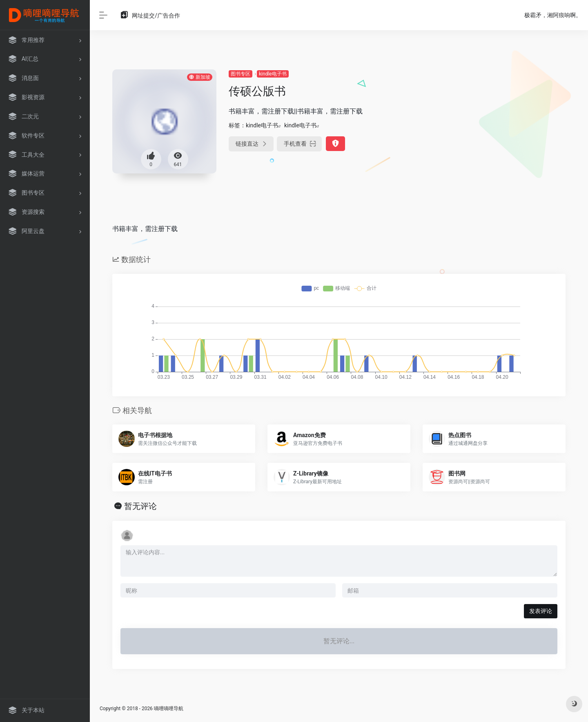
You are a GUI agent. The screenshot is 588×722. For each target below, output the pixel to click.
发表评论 (541, 611)
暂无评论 (140, 506)
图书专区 (241, 74)
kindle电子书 (273, 74)
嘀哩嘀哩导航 (169, 709)
